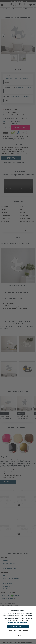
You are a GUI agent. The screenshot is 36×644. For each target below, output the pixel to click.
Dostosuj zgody (18, 635)
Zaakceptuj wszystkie (18, 626)
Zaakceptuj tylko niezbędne (18, 631)
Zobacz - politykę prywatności (18, 622)
